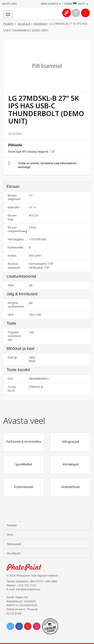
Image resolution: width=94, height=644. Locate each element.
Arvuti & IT (24, 24)
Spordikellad (24, 464)
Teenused (14, 544)
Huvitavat (14, 553)
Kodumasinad (23, 487)
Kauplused (10, 4)
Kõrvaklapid (71, 464)
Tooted (12, 525)
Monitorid (40, 24)
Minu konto (51, 4)
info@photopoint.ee (28, 589)
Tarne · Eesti (76, 4)
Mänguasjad (70, 442)
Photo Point (26, 567)
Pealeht (8, 24)
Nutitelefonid (70, 487)
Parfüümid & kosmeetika (23, 442)
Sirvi (10, 535)
